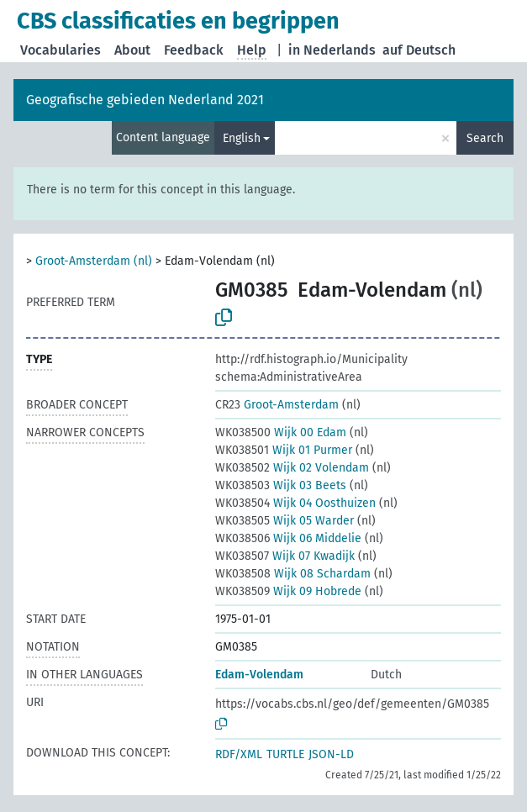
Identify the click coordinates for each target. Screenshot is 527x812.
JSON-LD (331, 754)
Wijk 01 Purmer (284, 450)
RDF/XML (239, 754)
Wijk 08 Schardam (293, 574)
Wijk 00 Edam (281, 432)
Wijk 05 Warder (285, 521)
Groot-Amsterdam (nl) (94, 261)
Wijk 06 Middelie (288, 538)
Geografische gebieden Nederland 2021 (145, 100)
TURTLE (285, 754)
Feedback (194, 50)
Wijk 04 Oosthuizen (295, 503)
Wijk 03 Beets (281, 485)
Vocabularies (61, 50)
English (242, 138)
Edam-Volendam (259, 675)
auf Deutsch (419, 50)
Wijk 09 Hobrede (288, 591)
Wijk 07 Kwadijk (285, 556)
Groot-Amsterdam (277, 405)
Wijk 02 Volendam (292, 468)
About (132, 50)
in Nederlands (332, 50)
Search (485, 138)
